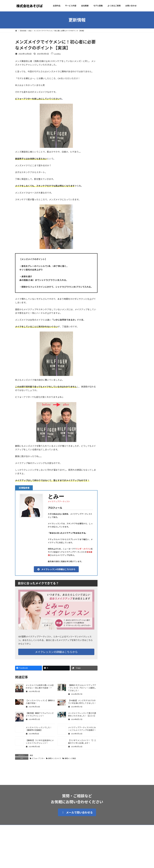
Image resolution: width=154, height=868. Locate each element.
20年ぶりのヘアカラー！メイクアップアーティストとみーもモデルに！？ (122, 108)
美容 (31, 755)
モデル (120, 102)
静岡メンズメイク (55, 758)
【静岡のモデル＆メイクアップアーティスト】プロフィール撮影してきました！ (82, 688)
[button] (56, 569)
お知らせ (121, 74)
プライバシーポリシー (40, 841)
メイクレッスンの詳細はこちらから (56, 652)
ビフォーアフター (38, 758)
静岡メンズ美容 (70, 758)
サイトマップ (22, 841)
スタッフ (122, 47)
